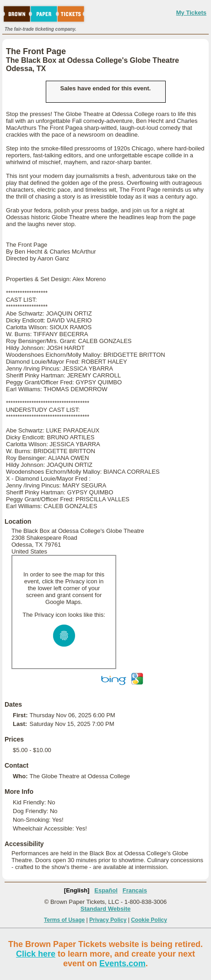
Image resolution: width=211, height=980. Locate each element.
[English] (77, 890)
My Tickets (191, 13)
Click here (36, 954)
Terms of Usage (64, 920)
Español (106, 890)
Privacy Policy (108, 920)
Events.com (122, 963)
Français (135, 890)
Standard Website (106, 909)
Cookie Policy (149, 920)
